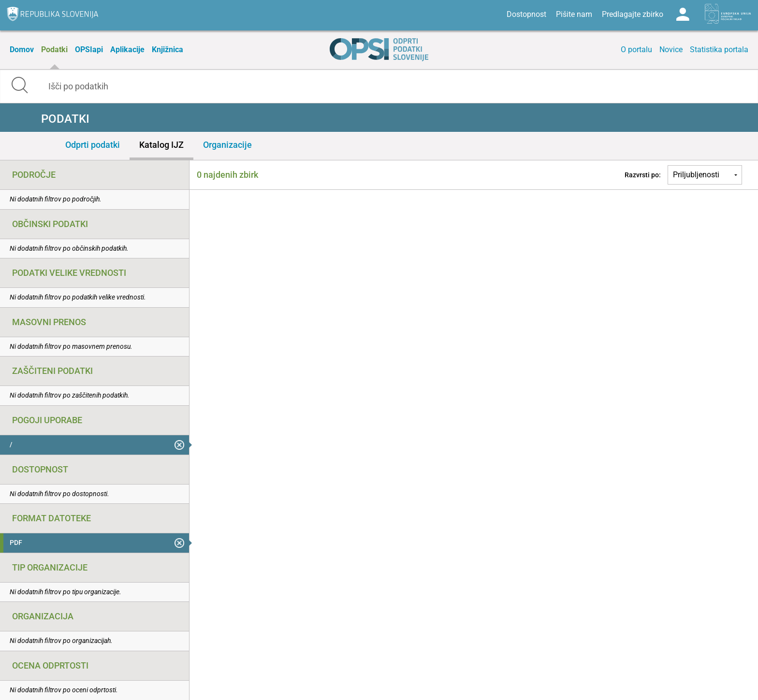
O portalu (636, 50)
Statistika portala (719, 50)
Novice (671, 50)
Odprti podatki (93, 145)
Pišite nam (574, 14)
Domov (22, 50)
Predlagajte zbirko (633, 14)
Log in (683, 14)
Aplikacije (127, 50)
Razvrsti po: (643, 175)
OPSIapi (89, 50)
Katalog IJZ (161, 145)
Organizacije (227, 145)
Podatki (54, 50)
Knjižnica (168, 50)
